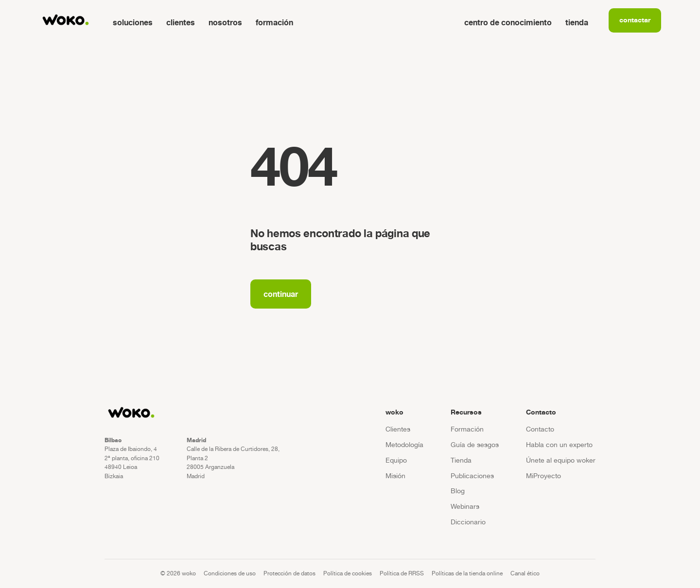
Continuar (281, 294)
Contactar (635, 20)
